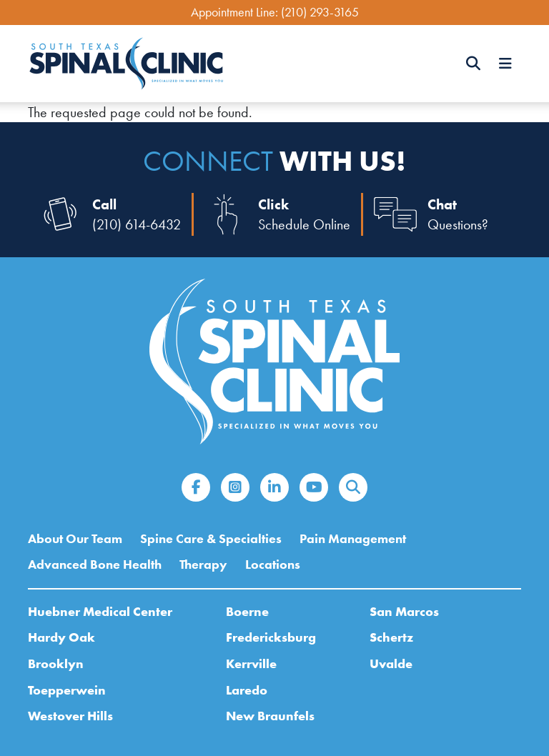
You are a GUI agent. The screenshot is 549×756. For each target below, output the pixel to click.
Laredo (247, 690)
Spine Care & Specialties (211, 539)
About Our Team (75, 539)
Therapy (203, 564)
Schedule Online (304, 224)
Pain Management (353, 539)
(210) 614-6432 (137, 224)
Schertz (391, 637)
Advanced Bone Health (95, 564)
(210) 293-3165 (320, 12)
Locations (273, 564)
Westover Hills (70, 716)
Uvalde (391, 663)
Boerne (247, 611)
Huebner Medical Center (100, 611)
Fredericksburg (271, 637)
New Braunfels (270, 716)
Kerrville (251, 663)
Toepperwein (67, 690)
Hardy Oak (61, 637)
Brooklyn (56, 663)
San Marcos (404, 611)
